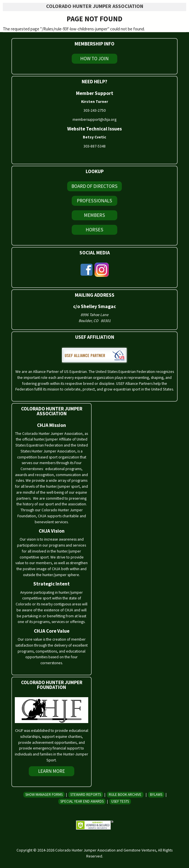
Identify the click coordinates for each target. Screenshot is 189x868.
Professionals (94, 201)
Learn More (52, 771)
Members (94, 215)
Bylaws (156, 795)
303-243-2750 (94, 110)
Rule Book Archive (125, 795)
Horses (94, 230)
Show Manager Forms (44, 795)
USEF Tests (120, 801)
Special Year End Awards (82, 801)
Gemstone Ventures (140, 850)
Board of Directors (94, 186)
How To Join (94, 59)
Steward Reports (86, 795)
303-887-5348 (94, 146)
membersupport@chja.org (94, 119)
